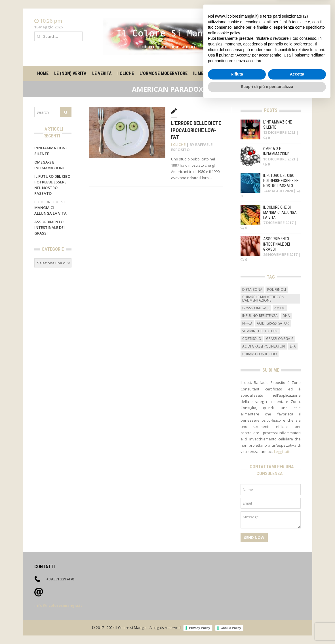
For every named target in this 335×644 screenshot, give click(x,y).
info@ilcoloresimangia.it (58, 605)
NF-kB (247, 323)
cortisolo (252, 339)
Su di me (258, 73)
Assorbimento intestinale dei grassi (49, 227)
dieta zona (252, 289)
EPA (293, 346)
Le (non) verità (70, 73)
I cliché (126, 73)
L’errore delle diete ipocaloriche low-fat (196, 130)
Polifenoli (277, 289)
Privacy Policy (200, 628)
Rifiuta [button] (237, 616)
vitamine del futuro (260, 331)
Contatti (294, 27)
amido (280, 308)
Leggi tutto (283, 451)
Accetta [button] (297, 616)
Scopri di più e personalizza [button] (267, 628)
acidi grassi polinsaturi (264, 346)
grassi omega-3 (256, 308)
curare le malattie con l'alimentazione (263, 299)
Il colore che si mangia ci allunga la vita (50, 208)
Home (296, 21)
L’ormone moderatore (164, 73)
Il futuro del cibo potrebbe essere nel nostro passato (282, 181)
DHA (286, 316)
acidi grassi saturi (273, 323)
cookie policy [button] (228, 575)
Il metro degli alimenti (218, 73)
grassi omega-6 (280, 339)
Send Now (254, 538)
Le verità (102, 73)
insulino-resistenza (260, 316)
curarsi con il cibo (260, 354)
